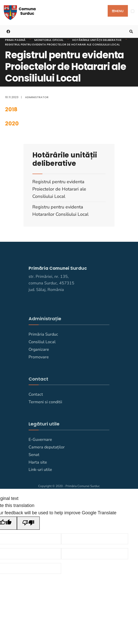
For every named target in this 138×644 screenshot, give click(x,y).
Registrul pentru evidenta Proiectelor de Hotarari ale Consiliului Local (62, 44)
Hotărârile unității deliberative (97, 40)
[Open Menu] (133, 11)
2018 (11, 109)
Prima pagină (15, 40)
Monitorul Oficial (49, 40)
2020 (12, 123)
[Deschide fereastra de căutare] (130, 31)
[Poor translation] (28, 523)
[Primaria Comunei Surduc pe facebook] (8, 31)
